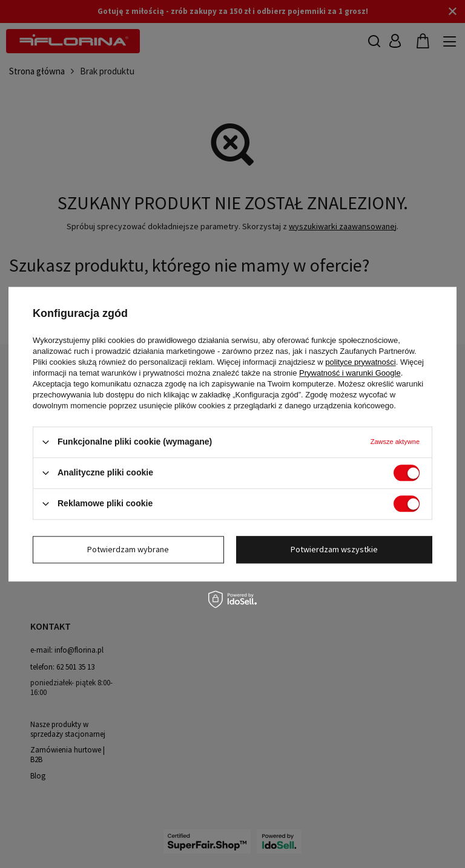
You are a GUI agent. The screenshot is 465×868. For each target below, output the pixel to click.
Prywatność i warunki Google (350, 373)
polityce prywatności (360, 362)
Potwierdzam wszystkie (334, 549)
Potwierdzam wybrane (128, 549)
